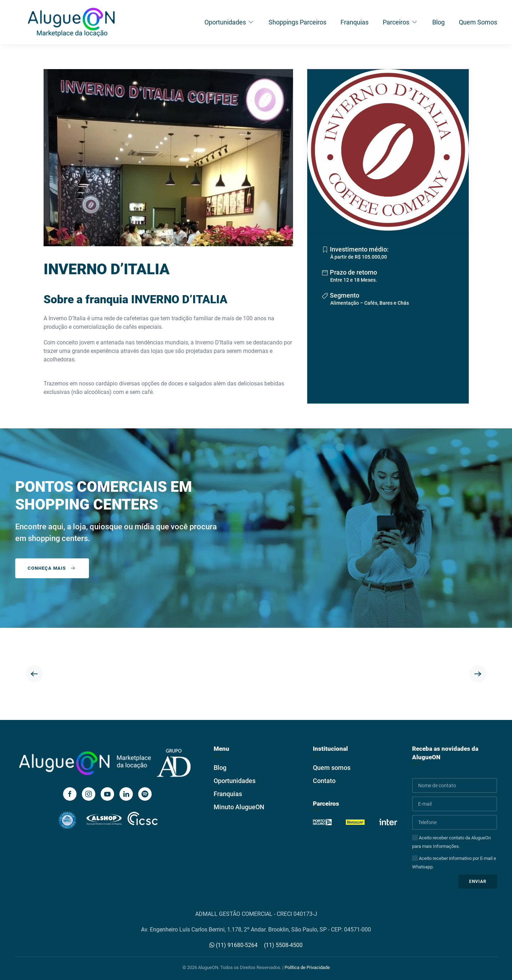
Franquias (355, 22)
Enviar (478, 882)
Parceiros (400, 22)
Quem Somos (478, 22)
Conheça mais (52, 568)
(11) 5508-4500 (283, 945)
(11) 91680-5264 (234, 945)
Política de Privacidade (307, 967)
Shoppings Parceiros (297, 22)
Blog (438, 22)
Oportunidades (230, 22)
